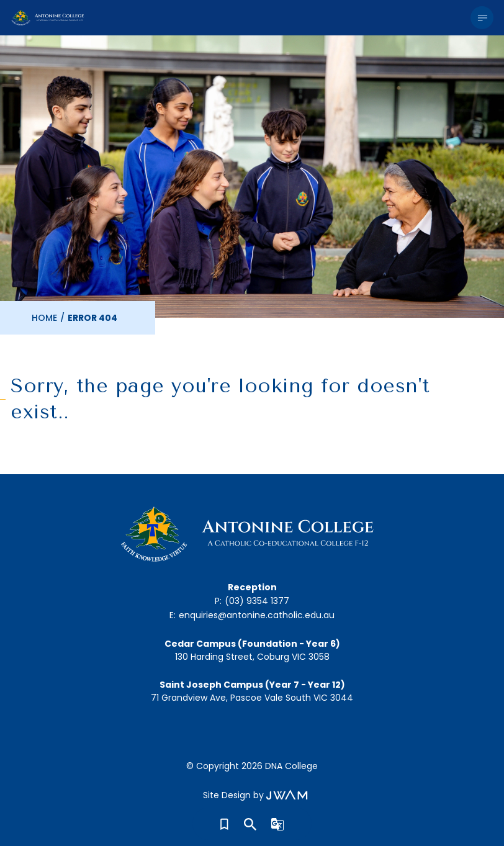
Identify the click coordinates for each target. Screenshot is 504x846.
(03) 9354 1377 (257, 601)
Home (44, 318)
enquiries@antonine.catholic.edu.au (257, 615)
